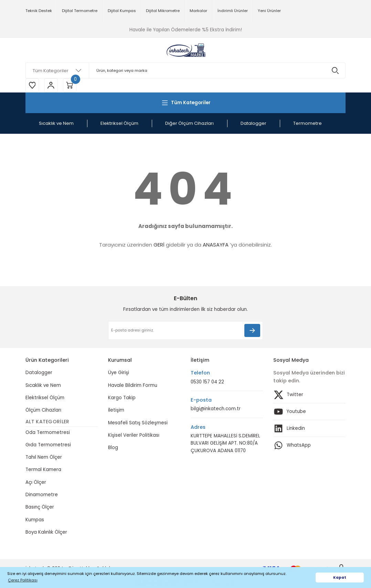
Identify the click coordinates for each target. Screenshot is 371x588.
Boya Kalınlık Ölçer (46, 532)
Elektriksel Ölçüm (45, 398)
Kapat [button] (340, 578)
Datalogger (39, 373)
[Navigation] (185, 103)
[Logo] (185, 50)
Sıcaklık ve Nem (43, 385)
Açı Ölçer (36, 482)
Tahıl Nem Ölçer (44, 458)
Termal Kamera (43, 470)
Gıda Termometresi (48, 445)
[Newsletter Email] (185, 331)
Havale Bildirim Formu (133, 385)
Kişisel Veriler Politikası (134, 435)
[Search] (185, 70)
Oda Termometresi (48, 432)
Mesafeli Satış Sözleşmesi (138, 423)
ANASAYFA (216, 245)
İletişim (116, 410)
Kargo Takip (122, 398)
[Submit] (252, 331)
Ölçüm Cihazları (43, 410)
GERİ (159, 245)
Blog (113, 448)
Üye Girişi (119, 373)
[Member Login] (51, 85)
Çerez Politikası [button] (23, 580)
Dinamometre (42, 495)
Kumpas (35, 520)
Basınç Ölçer (40, 507)
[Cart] (70, 85)
